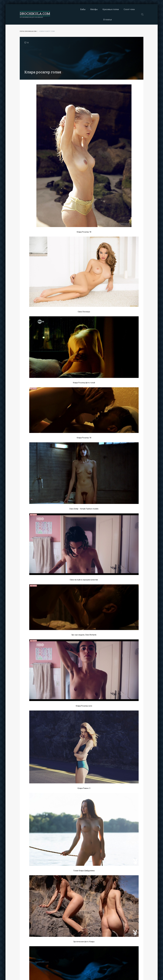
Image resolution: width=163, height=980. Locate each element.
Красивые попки (92, 9)
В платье (125, 9)
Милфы (75, 9)
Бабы (64, 9)
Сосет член (111, 9)
